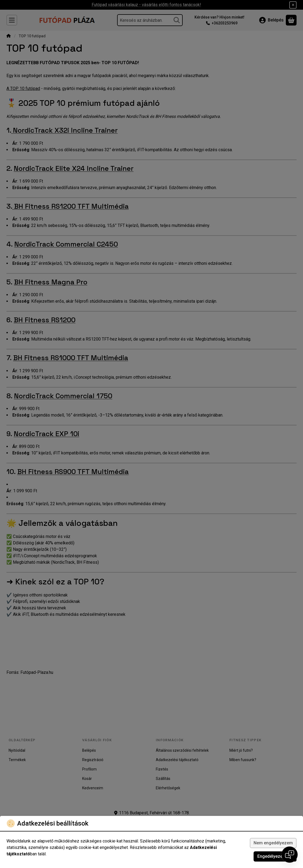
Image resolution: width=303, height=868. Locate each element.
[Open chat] (290, 855)
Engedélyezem (275, 856)
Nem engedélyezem (273, 843)
